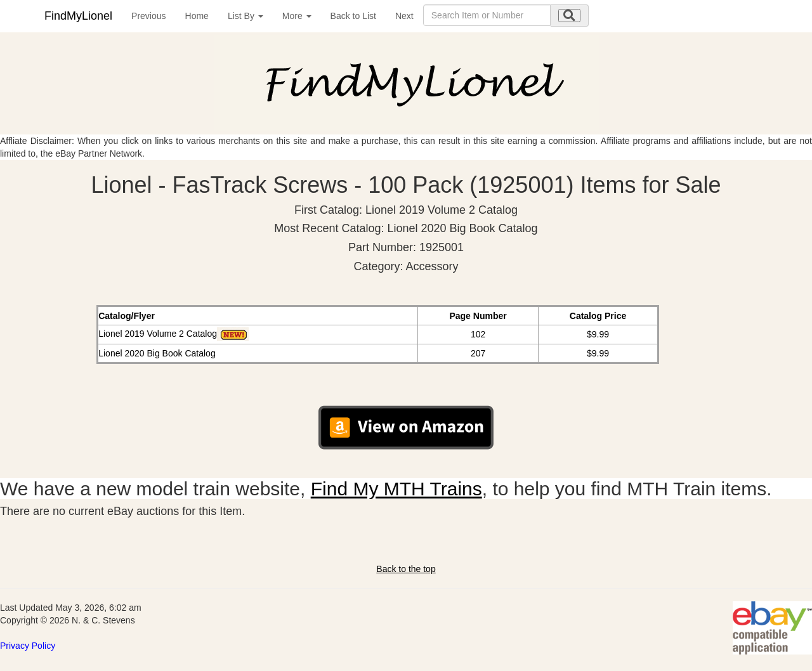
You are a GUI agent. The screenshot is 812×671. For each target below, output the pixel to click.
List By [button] (246, 16)
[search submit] (569, 16)
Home (197, 16)
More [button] (297, 16)
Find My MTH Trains (396, 489)
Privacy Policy (28, 646)
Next (404, 16)
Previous (148, 16)
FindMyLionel (78, 16)
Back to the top (406, 569)
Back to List (353, 16)
